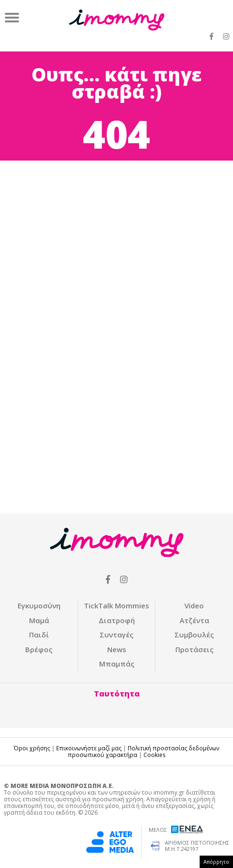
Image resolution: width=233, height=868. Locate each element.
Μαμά (39, 620)
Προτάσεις (194, 649)
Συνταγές (116, 635)
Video (194, 606)
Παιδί (39, 635)
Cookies (154, 755)
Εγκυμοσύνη (39, 606)
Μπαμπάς (117, 664)
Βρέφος (39, 649)
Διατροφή (117, 620)
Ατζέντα (194, 620)
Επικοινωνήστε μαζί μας (89, 748)
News (117, 649)
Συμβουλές (194, 635)
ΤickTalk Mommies (116, 606)
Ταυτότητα (117, 694)
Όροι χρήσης (32, 748)
